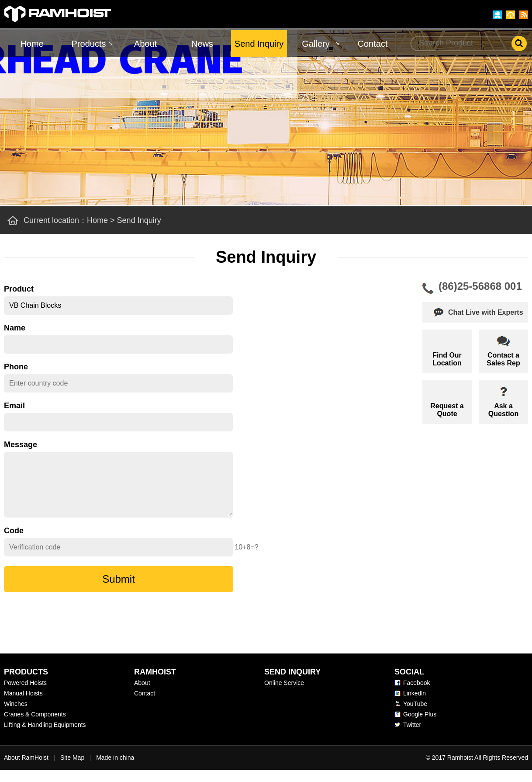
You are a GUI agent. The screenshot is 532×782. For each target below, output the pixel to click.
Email (14, 406)
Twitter (412, 737)
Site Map (72, 770)
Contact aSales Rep (503, 359)
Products (89, 44)
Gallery (316, 44)
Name (15, 328)
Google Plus (420, 726)
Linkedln (415, 706)
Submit (119, 591)
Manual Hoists (23, 706)
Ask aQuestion (503, 410)
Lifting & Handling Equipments (45, 737)
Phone (16, 367)
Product (19, 289)
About (145, 44)
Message (21, 445)
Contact (373, 44)
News (202, 44)
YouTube (415, 716)
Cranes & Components (35, 726)
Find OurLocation (447, 359)
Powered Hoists (25, 695)
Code (14, 543)
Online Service (284, 695)
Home (32, 44)
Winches (16, 716)
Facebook (416, 695)
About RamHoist (26, 770)
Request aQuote (447, 410)
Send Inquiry (259, 44)
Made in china (115, 770)
